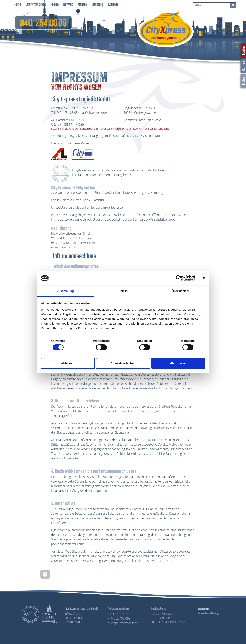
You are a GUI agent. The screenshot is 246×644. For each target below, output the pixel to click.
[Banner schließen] (204, 278)
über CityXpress (36, 5)
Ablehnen (68, 363)
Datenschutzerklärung (207, 613)
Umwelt (68, 5)
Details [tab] (123, 291)
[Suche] (233, 5)
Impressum (203, 609)
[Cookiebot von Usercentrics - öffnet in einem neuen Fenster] (179, 278)
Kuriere (82, 5)
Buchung (97, 5)
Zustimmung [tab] (65, 291)
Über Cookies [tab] (181, 291)
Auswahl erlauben (123, 363)
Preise (54, 5)
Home (17, 5)
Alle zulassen (178, 363)
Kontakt (113, 5)
